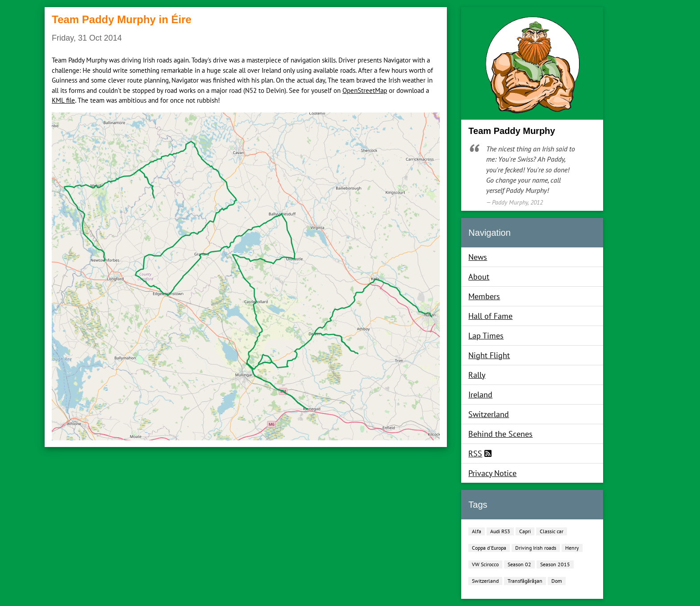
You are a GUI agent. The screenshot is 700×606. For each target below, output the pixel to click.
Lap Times (486, 336)
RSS (475, 453)
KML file (63, 100)
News (478, 257)
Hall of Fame (490, 316)
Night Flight (489, 355)
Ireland (480, 395)
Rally (477, 375)
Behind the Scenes (500, 434)
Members (484, 296)
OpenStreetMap (365, 90)
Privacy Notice (492, 473)
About (479, 277)
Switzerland (489, 414)
